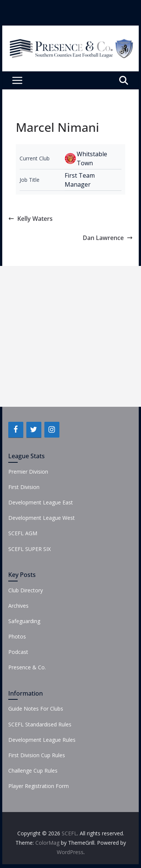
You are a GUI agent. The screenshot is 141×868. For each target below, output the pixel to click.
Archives (18, 606)
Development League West (42, 518)
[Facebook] (16, 430)
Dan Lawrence (108, 238)
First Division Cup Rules (37, 755)
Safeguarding (24, 621)
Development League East (41, 502)
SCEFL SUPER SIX (30, 549)
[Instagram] (52, 430)
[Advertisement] (70, 336)
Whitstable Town (92, 159)
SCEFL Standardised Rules (40, 724)
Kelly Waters (30, 219)
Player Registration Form (39, 786)
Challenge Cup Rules (33, 771)
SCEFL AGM (23, 533)
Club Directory (26, 590)
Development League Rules (42, 740)
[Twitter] (34, 430)
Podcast (18, 652)
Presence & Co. (27, 667)
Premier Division (28, 472)
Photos (17, 636)
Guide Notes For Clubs (36, 709)
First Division (24, 487)
